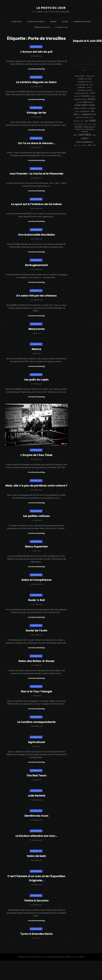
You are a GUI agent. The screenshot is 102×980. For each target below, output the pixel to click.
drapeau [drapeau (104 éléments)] (93, 96)
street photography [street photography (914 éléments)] (85, 140)
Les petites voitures (36, 530)
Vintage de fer (36, 114)
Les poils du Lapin (37, 387)
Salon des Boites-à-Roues (37, 677)
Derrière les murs (36, 834)
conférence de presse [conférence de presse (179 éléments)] (85, 90)
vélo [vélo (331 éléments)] (90, 145)
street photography (36, 22)
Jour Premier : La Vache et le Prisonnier (36, 176)
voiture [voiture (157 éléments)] (84, 145)
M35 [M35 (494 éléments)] (76, 114)
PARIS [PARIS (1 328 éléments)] (92, 121)
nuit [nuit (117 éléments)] (82, 121)
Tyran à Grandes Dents (36, 953)
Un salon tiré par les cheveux (36, 301)
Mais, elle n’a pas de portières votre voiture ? (36, 496)
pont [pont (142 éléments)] (94, 124)
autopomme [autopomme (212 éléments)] (81, 85)
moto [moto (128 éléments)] (92, 118)
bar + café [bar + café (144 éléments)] (90, 85)
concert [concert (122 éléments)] (89, 88)
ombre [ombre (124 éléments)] (86, 121)
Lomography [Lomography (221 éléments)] (85, 111)
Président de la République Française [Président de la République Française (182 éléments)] (85, 131)
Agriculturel (36, 760)
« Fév (84, 70)
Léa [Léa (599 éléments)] (92, 111)
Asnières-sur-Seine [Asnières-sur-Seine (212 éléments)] (85, 79)
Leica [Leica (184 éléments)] (77, 111)
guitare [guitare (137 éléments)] (79, 102)
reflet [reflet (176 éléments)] (76, 135)
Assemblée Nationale (82, 22)
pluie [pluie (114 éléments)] (85, 124)
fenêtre (53, 22)
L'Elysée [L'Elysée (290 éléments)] (83, 108)
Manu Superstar (36, 561)
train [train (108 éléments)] (76, 145)
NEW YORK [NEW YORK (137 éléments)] (77, 121)
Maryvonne (36, 335)
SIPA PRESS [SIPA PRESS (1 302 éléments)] (85, 135)
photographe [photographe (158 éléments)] (78, 124)
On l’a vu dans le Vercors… (36, 145)
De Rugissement (36, 270)
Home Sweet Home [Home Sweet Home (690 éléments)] (85, 105)
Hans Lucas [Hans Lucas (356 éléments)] (88, 102)
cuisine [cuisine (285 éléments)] (92, 93)
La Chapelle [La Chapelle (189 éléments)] (91, 108)
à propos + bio (62, 27)
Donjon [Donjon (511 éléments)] (85, 96)
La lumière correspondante (37, 740)
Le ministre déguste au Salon (36, 83)
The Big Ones (16, 22)
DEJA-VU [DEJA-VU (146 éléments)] (77, 96)
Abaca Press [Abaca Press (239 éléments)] (80, 76)
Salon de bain (36, 875)
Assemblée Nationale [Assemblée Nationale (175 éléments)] (85, 82)
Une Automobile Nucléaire (37, 239)
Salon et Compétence (36, 595)
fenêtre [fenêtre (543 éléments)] (92, 99)
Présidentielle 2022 (42, 27)
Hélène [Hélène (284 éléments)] (77, 108)
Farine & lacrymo (36, 919)
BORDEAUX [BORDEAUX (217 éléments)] (81, 87)
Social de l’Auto (36, 646)
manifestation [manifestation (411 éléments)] (89, 114)
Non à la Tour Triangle (36, 709)
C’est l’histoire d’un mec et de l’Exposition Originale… (37, 897)
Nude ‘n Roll (36, 615)
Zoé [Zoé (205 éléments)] (94, 145)
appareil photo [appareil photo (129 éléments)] (90, 76)
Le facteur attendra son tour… (36, 854)
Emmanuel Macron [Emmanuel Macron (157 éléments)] (81, 99)
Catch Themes (79, 976)
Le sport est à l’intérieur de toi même (37, 208)
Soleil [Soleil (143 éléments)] (94, 135)
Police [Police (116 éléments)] (90, 124)
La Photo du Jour (51, 8)
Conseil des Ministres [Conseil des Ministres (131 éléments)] (81, 93)
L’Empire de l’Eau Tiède (36, 463)
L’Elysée (65, 22)
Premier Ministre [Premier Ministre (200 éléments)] (89, 127)
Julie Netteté (36, 814)
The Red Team (36, 794)
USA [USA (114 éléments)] (79, 145)
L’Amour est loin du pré (36, 52)
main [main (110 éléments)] (80, 115)
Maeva (36, 355)
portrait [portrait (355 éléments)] (78, 127)
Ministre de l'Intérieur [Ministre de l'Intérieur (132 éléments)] (82, 118)
